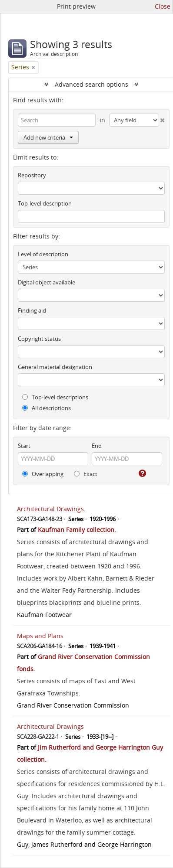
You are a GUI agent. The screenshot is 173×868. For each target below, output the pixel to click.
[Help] (142, 473)
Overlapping (43, 474)
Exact (86, 474)
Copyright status (39, 339)
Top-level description (45, 203)
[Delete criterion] (162, 118)
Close (163, 6)
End (97, 446)
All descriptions (47, 408)
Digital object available (47, 282)
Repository (32, 175)
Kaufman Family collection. (77, 530)
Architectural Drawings (50, 726)
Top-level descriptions (55, 397)
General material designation (55, 367)
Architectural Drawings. (51, 509)
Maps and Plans (40, 636)
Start (24, 446)
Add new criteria (48, 137)
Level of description (43, 254)
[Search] (57, 120)
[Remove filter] (33, 67)
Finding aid (32, 310)
